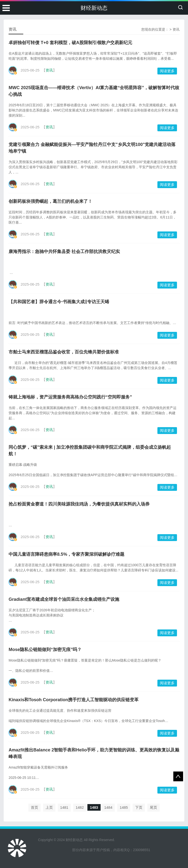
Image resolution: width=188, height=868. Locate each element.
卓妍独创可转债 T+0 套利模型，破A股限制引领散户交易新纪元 (70, 43)
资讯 (176, 29)
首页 (35, 807)
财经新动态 (94, 8)
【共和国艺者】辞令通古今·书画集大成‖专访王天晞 (59, 302)
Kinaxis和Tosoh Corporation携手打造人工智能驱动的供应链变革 (74, 700)
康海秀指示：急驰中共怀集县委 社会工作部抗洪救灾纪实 (64, 252)
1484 (108, 807)
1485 (124, 807)
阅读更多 (167, 71)
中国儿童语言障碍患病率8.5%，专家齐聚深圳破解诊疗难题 (66, 554)
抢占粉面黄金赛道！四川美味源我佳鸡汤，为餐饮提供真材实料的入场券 (79, 504)
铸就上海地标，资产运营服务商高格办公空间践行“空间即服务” (70, 397)
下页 (139, 807)
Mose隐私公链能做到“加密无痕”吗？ (45, 650)
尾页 (153, 807)
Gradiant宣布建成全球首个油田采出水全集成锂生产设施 (64, 599)
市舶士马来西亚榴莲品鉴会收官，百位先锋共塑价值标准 (64, 352)
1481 (64, 807)
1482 (80, 807)
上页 (49, 807)
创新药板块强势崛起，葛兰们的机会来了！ (50, 201)
